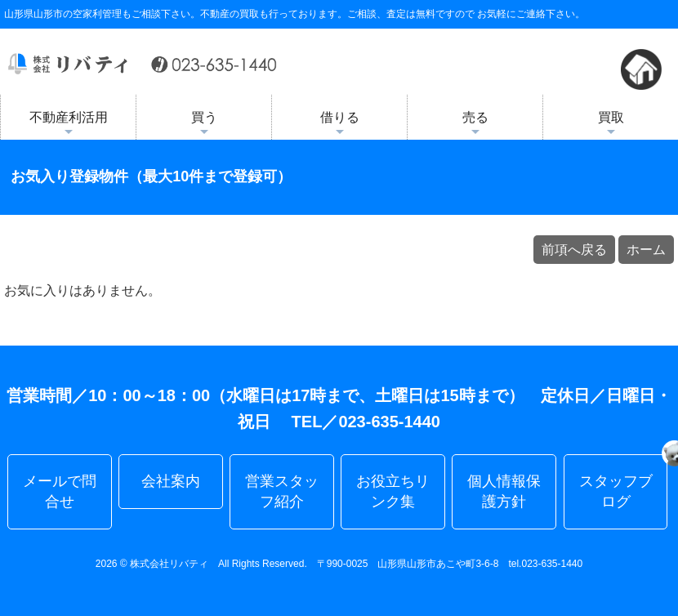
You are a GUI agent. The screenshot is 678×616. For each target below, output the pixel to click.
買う (204, 125)
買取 (611, 125)
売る (475, 125)
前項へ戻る (574, 250)
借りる (340, 125)
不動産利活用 (69, 125)
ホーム (646, 250)
